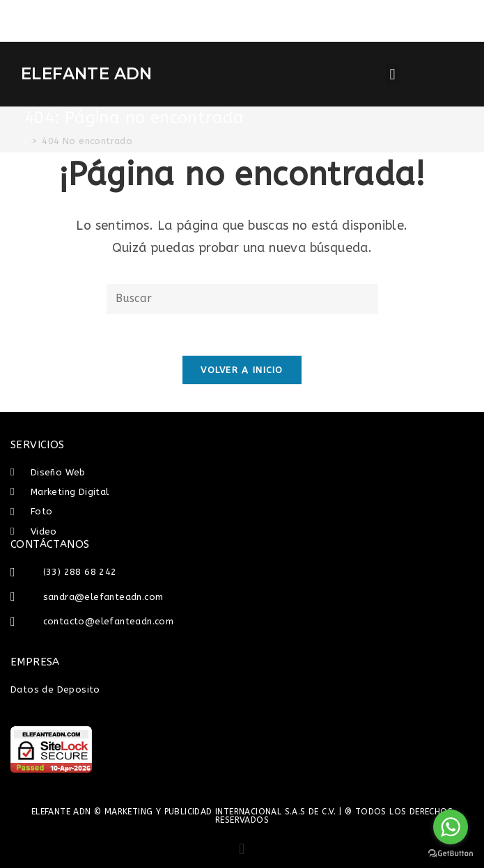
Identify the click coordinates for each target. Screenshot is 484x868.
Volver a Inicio (242, 370)
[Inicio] (26, 141)
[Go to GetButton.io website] (451, 854)
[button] (392, 74)
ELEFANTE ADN (87, 74)
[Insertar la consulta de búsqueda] (242, 299)
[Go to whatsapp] (451, 827)
